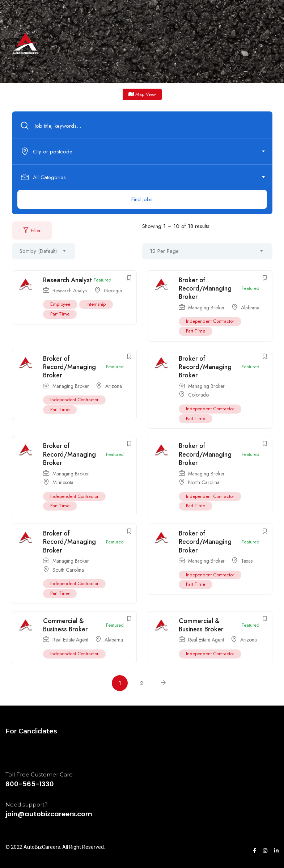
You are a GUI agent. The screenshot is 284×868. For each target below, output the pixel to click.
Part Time (60, 314)
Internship (96, 304)
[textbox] (142, 152)
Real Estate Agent (70, 640)
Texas (247, 561)
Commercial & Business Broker (65, 625)
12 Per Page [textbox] (164, 251)
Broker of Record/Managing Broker (205, 289)
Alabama (250, 308)
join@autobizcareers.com (49, 814)
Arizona (114, 386)
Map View (142, 94)
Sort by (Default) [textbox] (38, 251)
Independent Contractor (210, 321)
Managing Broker (206, 308)
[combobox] (146, 152)
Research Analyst (67, 280)
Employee (60, 304)
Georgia (113, 291)
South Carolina (68, 570)
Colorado (198, 395)
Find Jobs (142, 199)
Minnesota (63, 482)
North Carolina (204, 482)
